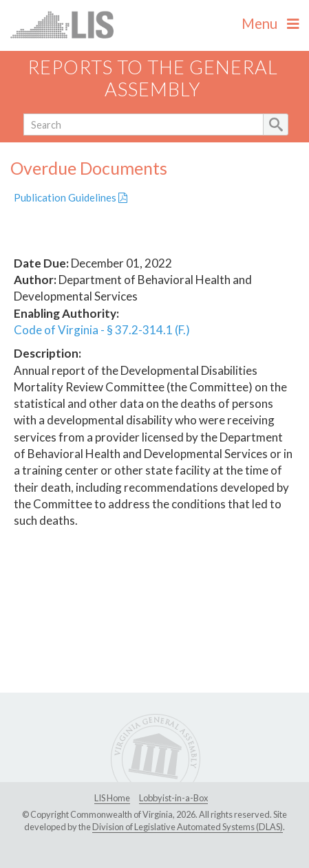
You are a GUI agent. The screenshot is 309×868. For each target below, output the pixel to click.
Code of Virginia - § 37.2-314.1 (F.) (102, 330)
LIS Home (112, 798)
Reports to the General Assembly (153, 78)
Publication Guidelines (71, 197)
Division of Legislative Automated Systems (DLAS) (188, 827)
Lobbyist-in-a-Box (173, 798)
